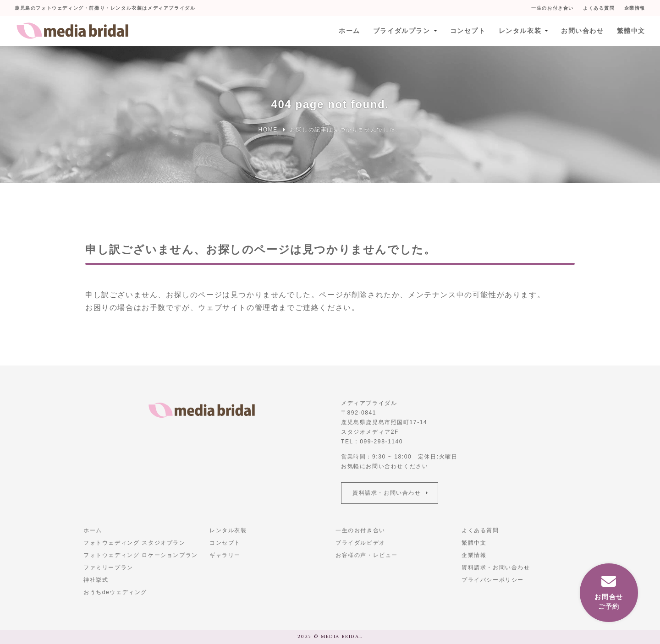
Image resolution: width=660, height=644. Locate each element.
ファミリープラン (108, 568)
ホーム (349, 31)
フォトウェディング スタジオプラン (135, 543)
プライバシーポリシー (493, 580)
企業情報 (635, 8)
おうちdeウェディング (115, 592)
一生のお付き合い (553, 8)
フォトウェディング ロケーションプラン (141, 555)
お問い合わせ (583, 31)
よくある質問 (599, 8)
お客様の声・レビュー (367, 555)
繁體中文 (631, 31)
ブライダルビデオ (360, 543)
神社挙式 (96, 580)
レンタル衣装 (520, 31)
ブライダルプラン (402, 31)
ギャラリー (225, 555)
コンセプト (467, 31)
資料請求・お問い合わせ (387, 493)
